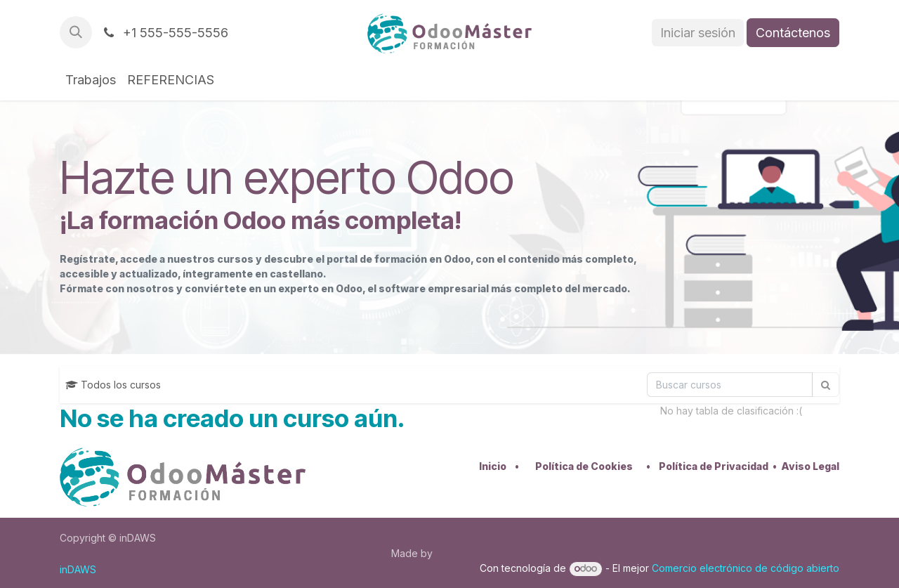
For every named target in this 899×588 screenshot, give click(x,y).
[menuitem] (91, 80)
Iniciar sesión (698, 33)
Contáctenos (793, 33)
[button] (76, 32)
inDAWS (78, 569)
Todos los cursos (113, 385)
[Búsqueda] (730, 385)
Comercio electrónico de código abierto (746, 568)
